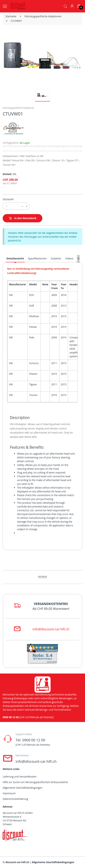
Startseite (11, 16)
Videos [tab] (69, 258)
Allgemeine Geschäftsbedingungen (23, 788)
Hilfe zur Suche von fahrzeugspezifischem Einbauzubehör (35, 782)
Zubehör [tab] (56, 258)
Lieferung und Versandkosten (20, 777)
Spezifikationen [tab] (37, 258)
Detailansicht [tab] (15, 258)
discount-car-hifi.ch (17, 862)
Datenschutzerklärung (15, 799)
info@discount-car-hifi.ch (51, 629)
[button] (65, 6)
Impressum (9, 793)
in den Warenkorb (23, 218)
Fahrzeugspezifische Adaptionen (43, 16)
